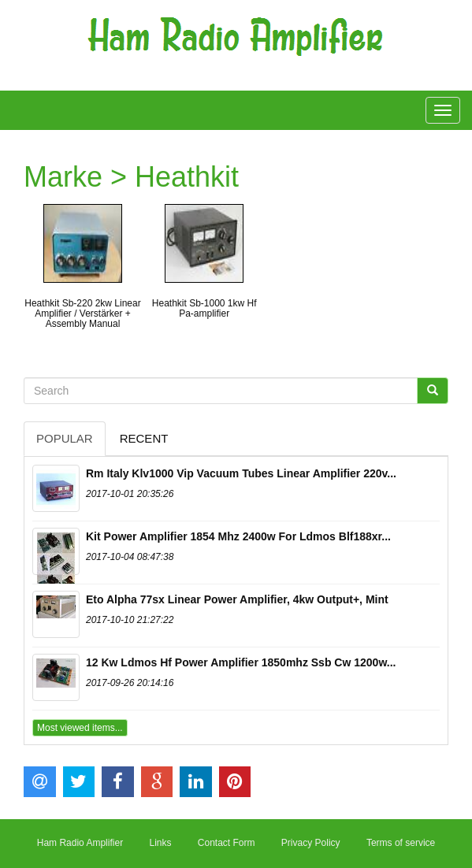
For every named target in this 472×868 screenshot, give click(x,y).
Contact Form (227, 843)
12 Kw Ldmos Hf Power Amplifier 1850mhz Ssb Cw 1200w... (241, 662)
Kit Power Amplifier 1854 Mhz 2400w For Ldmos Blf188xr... (238, 536)
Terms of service (401, 843)
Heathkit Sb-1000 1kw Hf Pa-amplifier (204, 308)
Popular (65, 438)
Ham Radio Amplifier (80, 843)
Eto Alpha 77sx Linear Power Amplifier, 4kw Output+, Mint (237, 599)
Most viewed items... (80, 728)
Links (160, 843)
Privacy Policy (311, 843)
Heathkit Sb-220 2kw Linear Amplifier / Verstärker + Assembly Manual (82, 313)
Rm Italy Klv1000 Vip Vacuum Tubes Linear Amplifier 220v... (241, 473)
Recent (144, 438)
